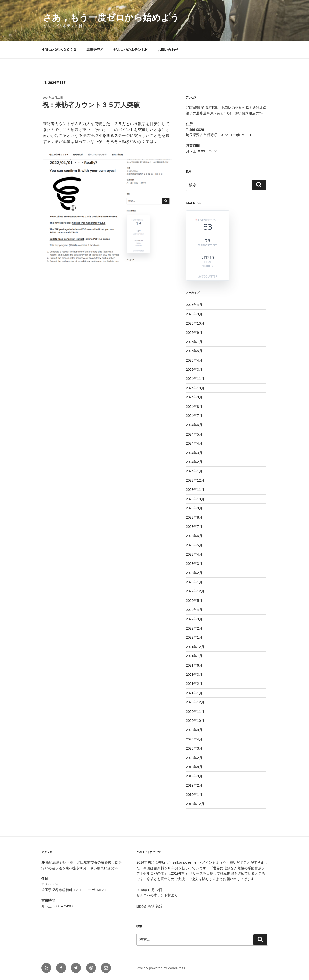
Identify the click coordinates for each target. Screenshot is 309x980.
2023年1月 (194, 582)
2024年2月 (194, 462)
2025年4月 (194, 360)
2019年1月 (194, 795)
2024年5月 (194, 434)
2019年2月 (194, 785)
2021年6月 (194, 665)
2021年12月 (195, 647)
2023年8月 (194, 517)
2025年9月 (194, 333)
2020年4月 (194, 739)
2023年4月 (194, 554)
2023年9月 (194, 508)
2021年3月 (194, 675)
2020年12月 (195, 702)
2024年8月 (194, 407)
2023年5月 (194, 545)
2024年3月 (194, 453)
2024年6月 (194, 425)
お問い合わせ (168, 50)
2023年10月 (195, 499)
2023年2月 (194, 573)
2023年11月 (195, 490)
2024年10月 (195, 388)
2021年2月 (194, 684)
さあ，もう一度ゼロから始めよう (111, 17)
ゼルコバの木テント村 (131, 50)
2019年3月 (194, 776)
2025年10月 (195, 323)
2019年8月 (194, 767)
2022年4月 (194, 610)
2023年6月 (194, 536)
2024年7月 (194, 416)
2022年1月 (194, 637)
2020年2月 (194, 758)
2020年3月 (194, 748)
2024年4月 (194, 443)
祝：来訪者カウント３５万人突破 (91, 105)
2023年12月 (195, 480)
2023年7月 (194, 527)
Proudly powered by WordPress (161, 968)
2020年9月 (194, 730)
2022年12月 (195, 591)
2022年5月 (194, 601)
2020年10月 (195, 721)
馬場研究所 (95, 50)
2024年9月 (194, 397)
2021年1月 (194, 693)
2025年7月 (194, 342)
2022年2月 (194, 628)
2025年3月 (194, 370)
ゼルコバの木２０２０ (59, 50)
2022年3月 (194, 619)
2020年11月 (195, 712)
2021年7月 (194, 656)
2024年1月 (194, 471)
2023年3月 (194, 564)
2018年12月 (195, 804)
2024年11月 (195, 379)
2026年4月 (194, 305)
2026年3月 (194, 314)
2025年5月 (194, 351)
